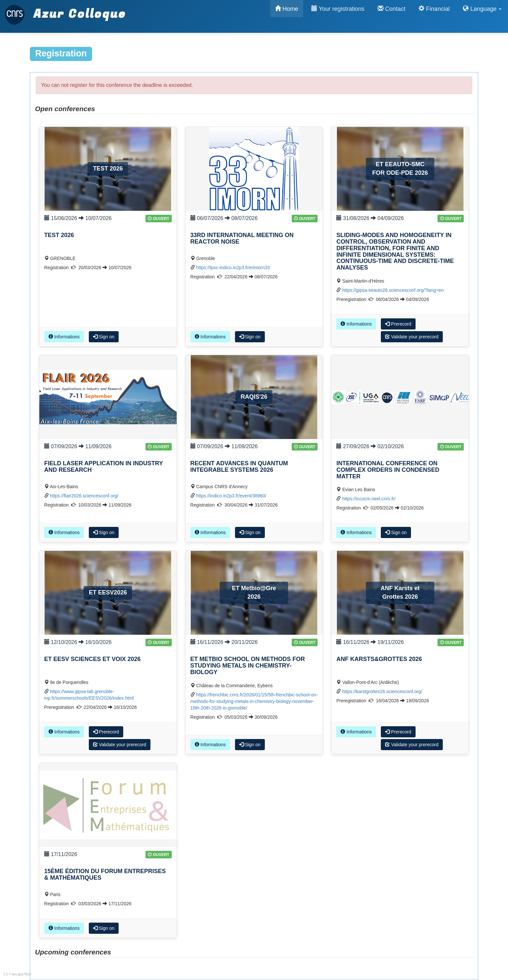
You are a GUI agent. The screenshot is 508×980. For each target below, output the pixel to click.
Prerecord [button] (398, 324)
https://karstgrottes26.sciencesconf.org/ (382, 691)
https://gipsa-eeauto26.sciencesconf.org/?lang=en (393, 290)
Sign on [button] (104, 337)
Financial (434, 9)
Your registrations (338, 9)
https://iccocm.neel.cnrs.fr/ (369, 499)
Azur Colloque (65, 11)
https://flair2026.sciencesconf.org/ (84, 496)
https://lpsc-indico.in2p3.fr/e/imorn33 (233, 268)
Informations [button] (64, 337)
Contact (391, 9)
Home (287, 9)
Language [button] (482, 9)
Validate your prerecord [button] (412, 337)
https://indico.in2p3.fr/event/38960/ (231, 496)
